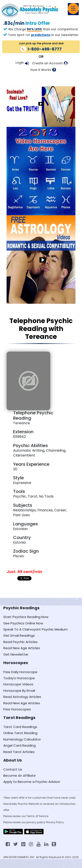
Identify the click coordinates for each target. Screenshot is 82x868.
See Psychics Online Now (23, 623)
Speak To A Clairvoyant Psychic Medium (35, 629)
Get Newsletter (16, 654)
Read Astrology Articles (22, 697)
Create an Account (47, 63)
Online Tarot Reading (20, 733)
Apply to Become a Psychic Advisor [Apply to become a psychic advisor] (32, 782)
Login (20, 63)
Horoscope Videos (18, 684)
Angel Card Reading (19, 745)
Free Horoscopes (17, 709)
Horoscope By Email (19, 691)
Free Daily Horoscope (20, 672)
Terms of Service (37, 816)
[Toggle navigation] (73, 9)
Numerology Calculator (22, 739)
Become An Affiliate (19, 775)
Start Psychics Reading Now (26, 617)
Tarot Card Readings (20, 727)
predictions (41, 35)
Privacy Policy (55, 822)
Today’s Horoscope (19, 678)
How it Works (41, 70)
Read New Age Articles (22, 648)
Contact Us (13, 769)
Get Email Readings (19, 635)
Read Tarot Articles (19, 752)
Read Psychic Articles (20, 642)
